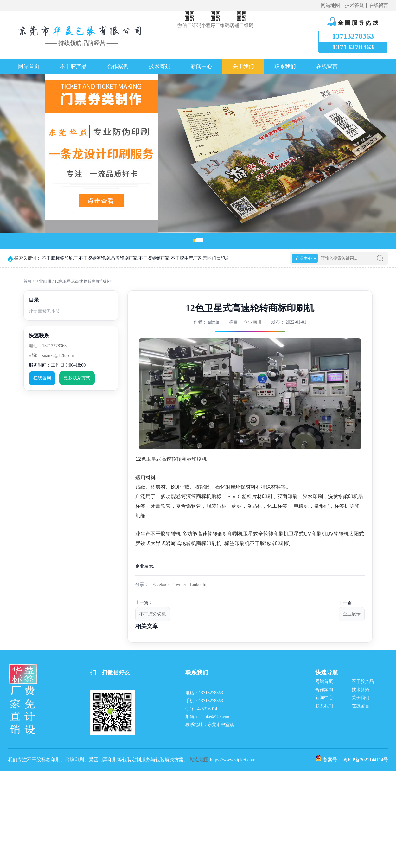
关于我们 (243, 66)
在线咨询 (42, 378)
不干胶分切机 (153, 614)
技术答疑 (354, 5)
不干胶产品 (73, 66)
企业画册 (43, 281)
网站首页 (29, 66)
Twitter (180, 585)
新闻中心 (201, 66)
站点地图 (199, 760)
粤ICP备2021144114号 (366, 760)
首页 (28, 281)
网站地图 (330, 5)
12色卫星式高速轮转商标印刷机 (83, 281)
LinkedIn (198, 585)
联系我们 (285, 66)
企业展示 (352, 614)
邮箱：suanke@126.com (51, 355)
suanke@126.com (214, 717)
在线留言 (379, 5)
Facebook (161, 585)
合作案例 (118, 66)
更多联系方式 (77, 378)
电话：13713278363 (48, 346)
